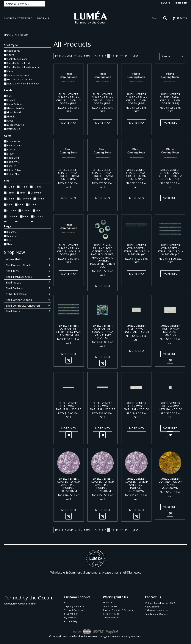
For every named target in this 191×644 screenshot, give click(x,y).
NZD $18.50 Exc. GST (103, 273)
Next (136, 56)
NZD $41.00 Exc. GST (136, 415)
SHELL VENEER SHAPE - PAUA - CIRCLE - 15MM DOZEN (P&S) (136, 99)
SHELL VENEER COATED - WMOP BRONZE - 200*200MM (170, 483)
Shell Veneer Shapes (19, 300)
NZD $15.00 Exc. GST (69, 415)
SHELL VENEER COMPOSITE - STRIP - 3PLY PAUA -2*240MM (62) (136, 250)
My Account (70, 617)
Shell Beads (13, 311)
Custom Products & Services (118, 610)
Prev (87, 56)
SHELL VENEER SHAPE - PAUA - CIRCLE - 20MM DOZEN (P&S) (69, 174)
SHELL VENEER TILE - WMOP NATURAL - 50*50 (170, 406)
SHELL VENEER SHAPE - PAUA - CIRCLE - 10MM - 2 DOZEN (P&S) (69, 99)
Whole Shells (14, 259)
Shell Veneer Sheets (19, 265)
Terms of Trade (111, 614)
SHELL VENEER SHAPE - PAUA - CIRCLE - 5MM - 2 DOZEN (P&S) (170, 174)
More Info (69, 123)
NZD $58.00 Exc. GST (136, 338)
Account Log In (72, 621)
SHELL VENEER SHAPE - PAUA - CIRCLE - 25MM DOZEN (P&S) (102, 174)
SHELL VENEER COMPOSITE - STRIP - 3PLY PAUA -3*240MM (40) (170, 250)
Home (7, 35)
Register (180, 3)
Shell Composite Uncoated (23, 306)
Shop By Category (18, 18)
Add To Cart (69, 360)
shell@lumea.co (131, 572)
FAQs (67, 603)
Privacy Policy (71, 614)
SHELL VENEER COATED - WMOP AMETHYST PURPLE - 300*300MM (136, 485)
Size (7, 181)
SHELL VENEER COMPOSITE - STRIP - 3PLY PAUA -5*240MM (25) (69, 330)
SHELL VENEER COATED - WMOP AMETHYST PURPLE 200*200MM (69, 485)
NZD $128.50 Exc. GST (136, 497)
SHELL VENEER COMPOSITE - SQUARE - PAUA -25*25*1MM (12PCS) (103, 332)
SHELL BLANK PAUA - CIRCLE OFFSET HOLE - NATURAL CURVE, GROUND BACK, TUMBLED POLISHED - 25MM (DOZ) (102, 256)
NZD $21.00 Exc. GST (103, 415)
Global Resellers (111, 617)
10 (112, 56)
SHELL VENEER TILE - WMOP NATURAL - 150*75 (136, 329)
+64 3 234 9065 (160, 610)
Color (8, 136)
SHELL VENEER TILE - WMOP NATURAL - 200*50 (136, 406)
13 (126, 56)
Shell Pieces (14, 282)
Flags (8, 226)
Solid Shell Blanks (17, 294)
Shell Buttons (14, 288)
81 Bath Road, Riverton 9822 (160, 603)
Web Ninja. (136, 636)
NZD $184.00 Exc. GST (136, 260)
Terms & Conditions (75, 610)
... (93, 56)
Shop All (43, 18)
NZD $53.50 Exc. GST (103, 497)
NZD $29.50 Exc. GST (103, 185)
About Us (108, 603)
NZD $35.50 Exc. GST (136, 185)
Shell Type (11, 45)
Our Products (110, 606)
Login (165, 3)
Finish (8, 90)
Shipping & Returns (74, 606)
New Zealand (152, 607)
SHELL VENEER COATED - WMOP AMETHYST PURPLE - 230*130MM (102, 485)
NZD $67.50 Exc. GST (69, 497)
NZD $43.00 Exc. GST (103, 344)
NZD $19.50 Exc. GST (69, 109)
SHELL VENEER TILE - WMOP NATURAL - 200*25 (102, 406)
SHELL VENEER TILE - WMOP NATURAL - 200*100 (170, 330)
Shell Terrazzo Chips (19, 277)
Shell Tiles (12, 271)
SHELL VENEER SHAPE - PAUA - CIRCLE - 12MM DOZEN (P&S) (102, 99)
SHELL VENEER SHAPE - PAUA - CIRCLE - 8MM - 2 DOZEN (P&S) (69, 250)
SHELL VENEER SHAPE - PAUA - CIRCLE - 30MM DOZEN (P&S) (136, 174)
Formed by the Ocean (91, 22)
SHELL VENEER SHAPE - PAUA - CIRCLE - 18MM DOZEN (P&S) (170, 99)
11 (117, 56)
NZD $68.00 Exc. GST (170, 341)
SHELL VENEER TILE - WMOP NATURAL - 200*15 (69, 406)
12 (121, 56)
